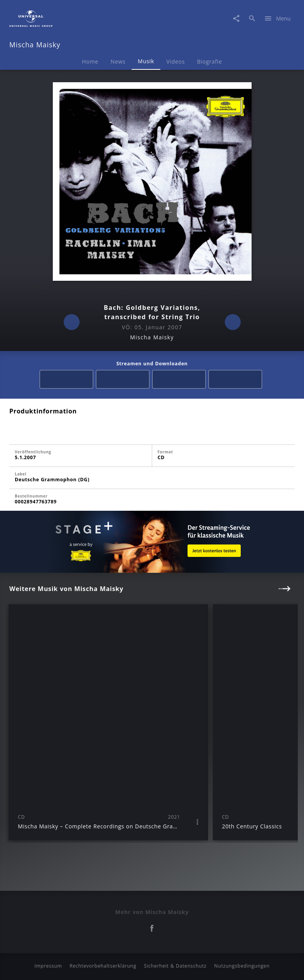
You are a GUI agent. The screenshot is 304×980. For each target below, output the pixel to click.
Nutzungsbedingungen (242, 966)
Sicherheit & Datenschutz (175, 966)
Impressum (48, 966)
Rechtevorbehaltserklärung (103, 966)
